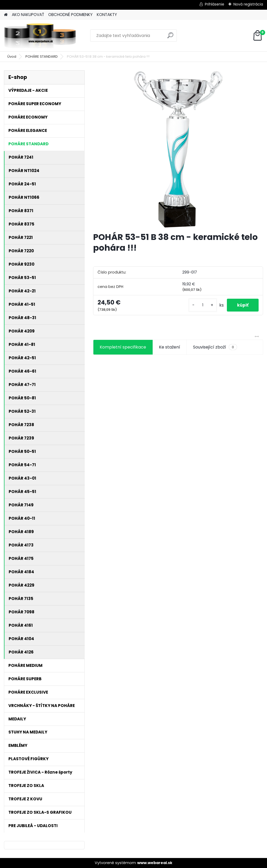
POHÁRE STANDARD (42, 57)
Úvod (12, 57)
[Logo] (40, 36)
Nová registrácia (248, 4)
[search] (170, 37)
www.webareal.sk (155, 863)
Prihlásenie (215, 4)
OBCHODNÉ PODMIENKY (70, 15)
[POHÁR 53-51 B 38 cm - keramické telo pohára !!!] (178, 149)
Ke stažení (170, 347)
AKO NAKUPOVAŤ (28, 15)
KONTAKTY (107, 15)
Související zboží (215, 347)
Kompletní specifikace (123, 347)
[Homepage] (6, 15)
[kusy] (202, 305)
